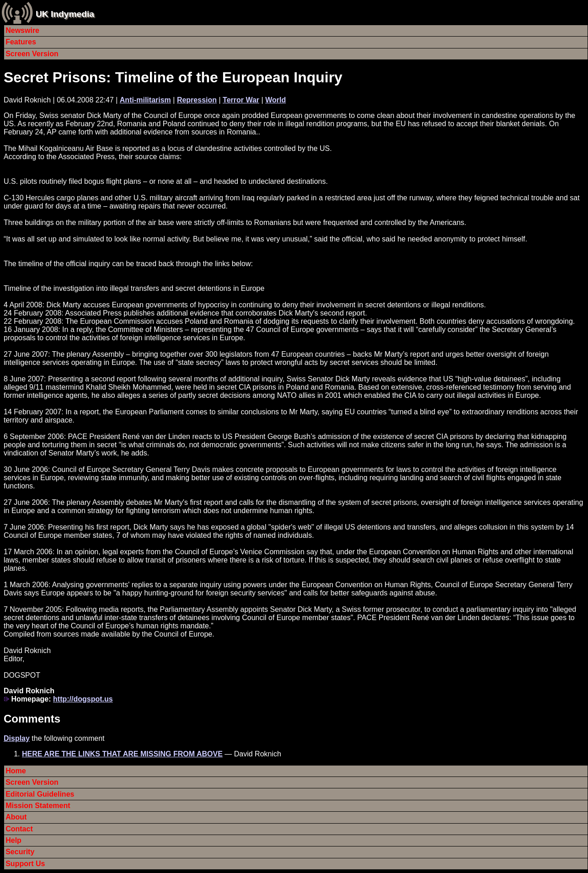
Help (13, 840)
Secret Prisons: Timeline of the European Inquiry (173, 77)
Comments (32, 719)
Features (21, 42)
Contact (19, 829)
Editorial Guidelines (40, 794)
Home (16, 771)
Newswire (22, 30)
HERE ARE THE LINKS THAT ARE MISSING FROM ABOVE (122, 754)
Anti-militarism (145, 100)
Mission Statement (38, 806)
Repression (197, 100)
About (16, 817)
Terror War (241, 100)
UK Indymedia (65, 14)
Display (17, 738)
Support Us (25, 864)
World (275, 100)
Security (20, 852)
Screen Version (32, 54)
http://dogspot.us (83, 699)
